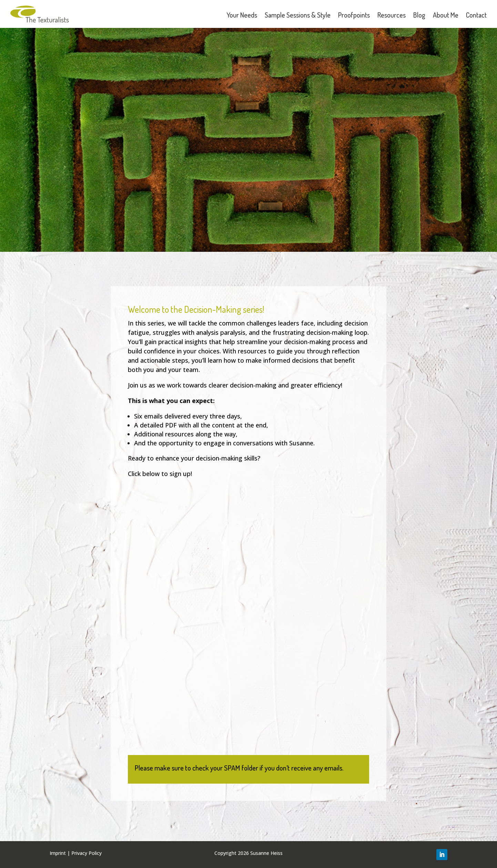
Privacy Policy (87, 853)
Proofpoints (354, 15)
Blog (419, 15)
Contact (476, 15)
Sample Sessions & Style (298, 15)
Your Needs (242, 15)
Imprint (58, 853)
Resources (392, 15)
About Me (446, 15)
